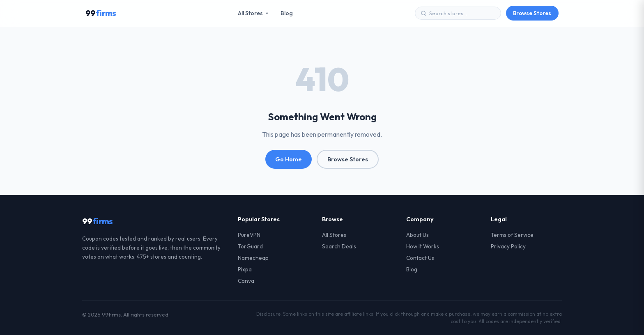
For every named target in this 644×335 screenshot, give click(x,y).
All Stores (253, 13)
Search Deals (339, 246)
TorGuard (250, 246)
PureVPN (249, 235)
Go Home (289, 159)
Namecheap (253, 258)
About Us (417, 235)
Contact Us (420, 258)
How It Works (423, 246)
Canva (246, 281)
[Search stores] (462, 13)
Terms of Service (512, 235)
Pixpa (245, 269)
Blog (287, 13)
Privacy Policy (508, 246)
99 (101, 13)
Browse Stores (532, 13)
